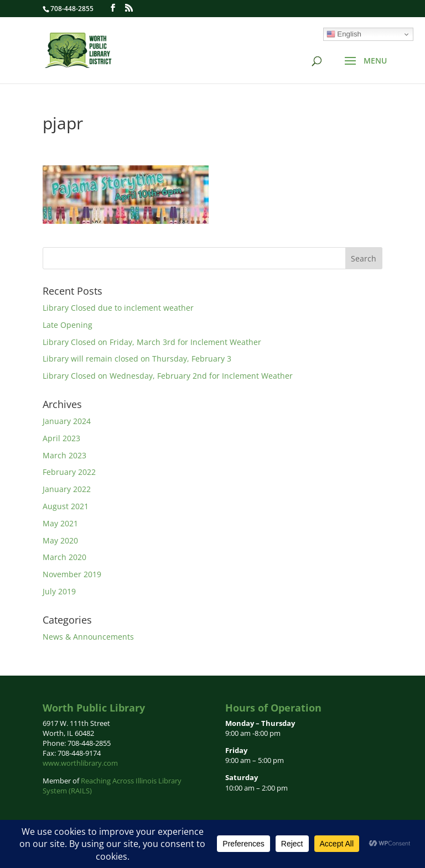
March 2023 (64, 455)
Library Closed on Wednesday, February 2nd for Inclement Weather (168, 376)
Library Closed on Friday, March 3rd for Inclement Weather (152, 342)
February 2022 (69, 472)
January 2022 (67, 489)
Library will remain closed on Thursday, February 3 (137, 359)
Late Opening (68, 325)
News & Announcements (88, 637)
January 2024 (67, 421)
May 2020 (60, 540)
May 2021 (60, 523)
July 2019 (59, 591)
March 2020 (64, 557)
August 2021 (66, 506)
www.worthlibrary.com (80, 763)
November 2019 (72, 574)
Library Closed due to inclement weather (118, 308)
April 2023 (61, 438)
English (344, 34)
